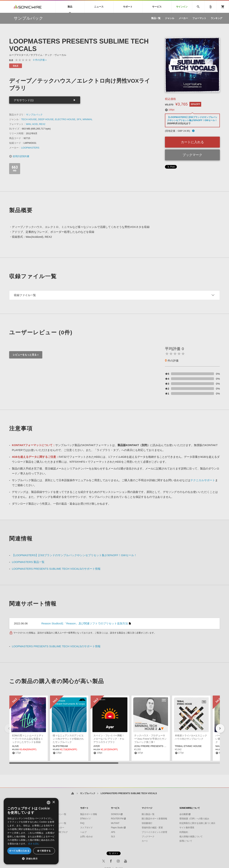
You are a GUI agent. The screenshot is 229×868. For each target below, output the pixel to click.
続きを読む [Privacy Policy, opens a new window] (34, 844)
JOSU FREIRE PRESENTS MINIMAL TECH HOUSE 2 (163, 746)
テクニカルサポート (203, 480)
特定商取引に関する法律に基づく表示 (197, 823)
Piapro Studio (117, 828)
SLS (113, 837)
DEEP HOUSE (46, 119)
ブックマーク (192, 155)
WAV (28, 124)
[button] (220, 728)
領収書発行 (147, 823)
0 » (40, 60)
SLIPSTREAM (60, 746)
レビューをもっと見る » (26, 355)
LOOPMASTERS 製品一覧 (28, 562)
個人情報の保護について (191, 837)
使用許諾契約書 (19, 156)
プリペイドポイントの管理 (154, 832)
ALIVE (15, 746)
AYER (96, 746)
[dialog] (31, 831)
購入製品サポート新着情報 (154, 819)
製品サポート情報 (89, 814)
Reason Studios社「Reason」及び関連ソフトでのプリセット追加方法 (85, 623)
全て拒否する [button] (44, 851)
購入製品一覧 (148, 814)
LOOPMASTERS (30, 148)
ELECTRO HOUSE (65, 119)
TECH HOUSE (29, 119)
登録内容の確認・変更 (152, 828)
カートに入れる (192, 142)
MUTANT (115, 823)
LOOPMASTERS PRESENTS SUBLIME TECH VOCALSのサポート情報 (56, 569)
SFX (79, 119)
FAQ (82, 823)
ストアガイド (86, 828)
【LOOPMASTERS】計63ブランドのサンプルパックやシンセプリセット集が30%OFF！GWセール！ (74, 555)
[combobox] (49, 803)
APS (113, 832)
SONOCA (115, 814)
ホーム (73, 793)
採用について (186, 841)
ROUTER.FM (117, 819)
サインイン (182, 7)
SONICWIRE (28, 7)
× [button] (54, 802)
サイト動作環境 (187, 828)
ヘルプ (83, 832)
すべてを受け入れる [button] (19, 851)
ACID (35, 124)
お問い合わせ (86, 837)
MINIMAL (87, 119)
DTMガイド (86, 819)
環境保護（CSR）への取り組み (194, 819)
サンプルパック (34, 115)
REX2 (42, 124)
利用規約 (184, 832)
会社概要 (184, 814)
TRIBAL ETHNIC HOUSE (188, 746)
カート (145, 841)
